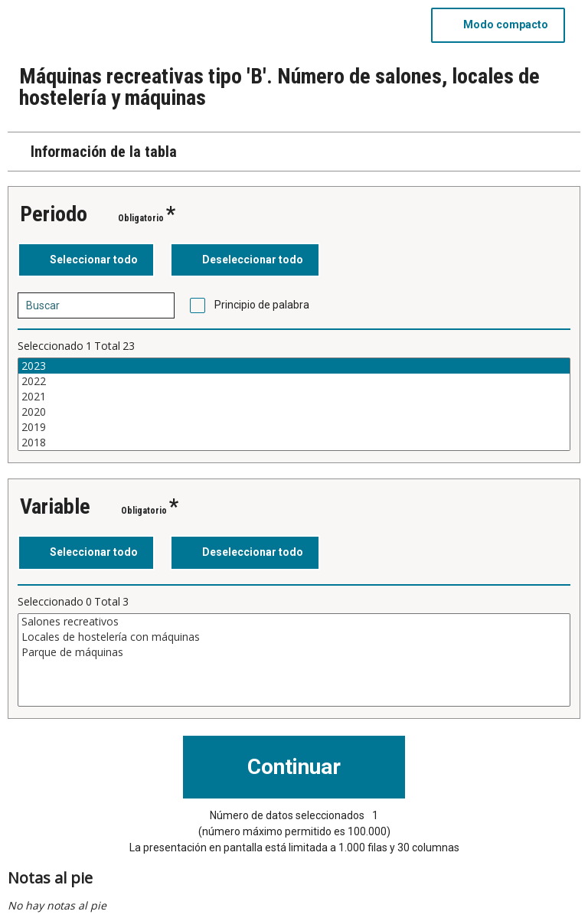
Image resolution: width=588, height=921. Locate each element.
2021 (294, 397)
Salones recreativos (294, 622)
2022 (294, 381)
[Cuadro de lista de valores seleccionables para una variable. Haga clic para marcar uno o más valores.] (294, 404)
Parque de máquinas (294, 652)
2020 (294, 412)
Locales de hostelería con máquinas (294, 637)
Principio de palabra (262, 305)
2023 (294, 366)
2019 (294, 427)
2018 (294, 443)
